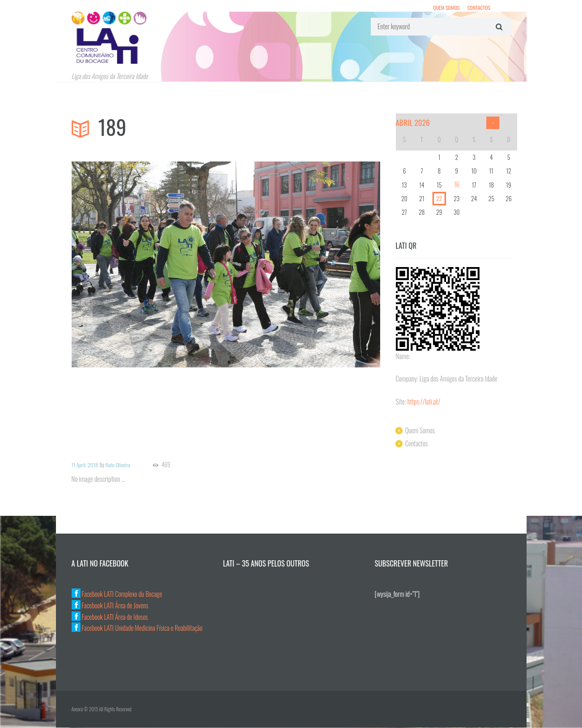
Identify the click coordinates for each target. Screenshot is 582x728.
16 (457, 185)
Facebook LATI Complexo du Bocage (118, 594)
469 (167, 465)
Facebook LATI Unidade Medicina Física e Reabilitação (138, 628)
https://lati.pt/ (424, 402)
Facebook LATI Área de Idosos (111, 617)
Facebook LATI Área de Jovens (111, 606)
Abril (413, 123)
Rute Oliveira (119, 465)
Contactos (478, 8)
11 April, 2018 (85, 465)
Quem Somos (446, 8)
